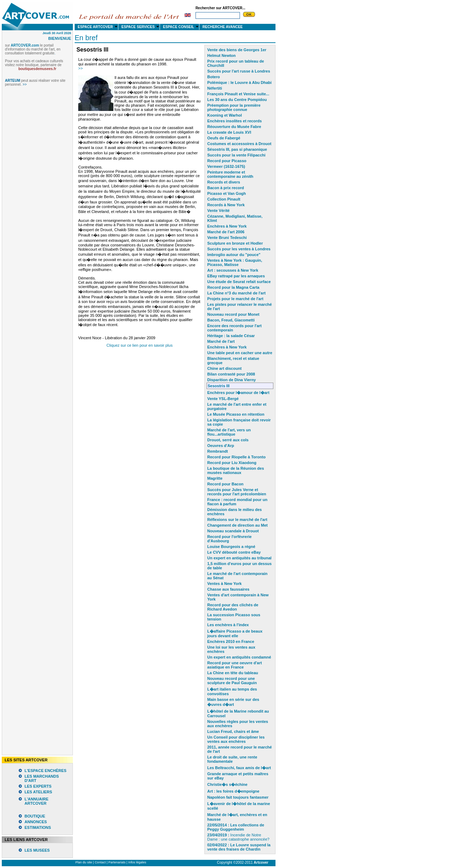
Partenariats (117, 862)
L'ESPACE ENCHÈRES (45, 771)
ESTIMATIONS (38, 827)
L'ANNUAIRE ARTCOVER (36, 801)
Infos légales (137, 862)
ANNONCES (36, 822)
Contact (100, 862)
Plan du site (84, 862)
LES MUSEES (37, 850)
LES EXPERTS (38, 786)
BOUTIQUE (35, 816)
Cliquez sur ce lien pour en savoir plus (140, 345)
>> (81, 68)
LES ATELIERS (38, 792)
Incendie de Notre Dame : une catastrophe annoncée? (238, 837)
